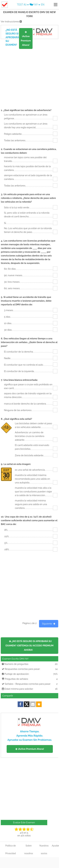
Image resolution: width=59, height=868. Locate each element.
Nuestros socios (44, 850)
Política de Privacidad (11, 850)
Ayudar (55, 846)
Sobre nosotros (29, 850)
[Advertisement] (30, 72)
